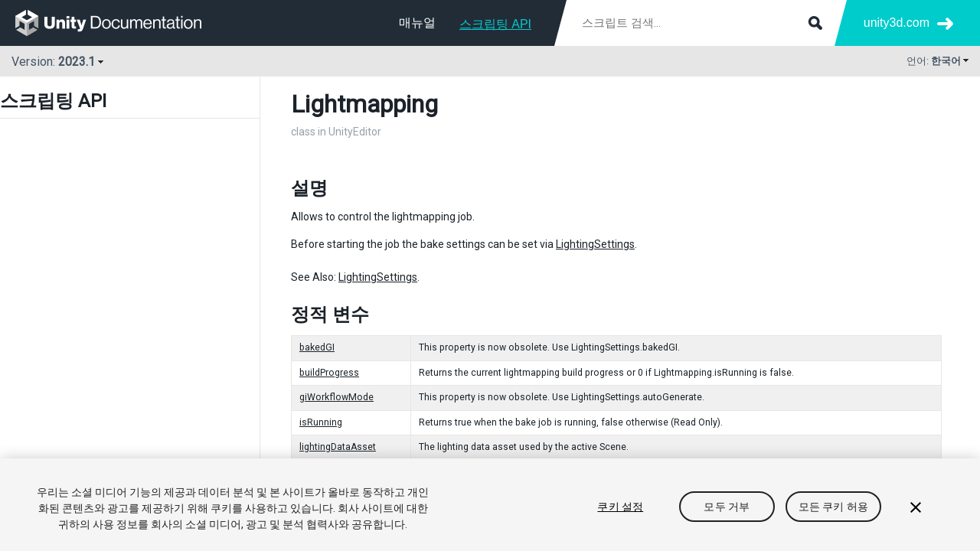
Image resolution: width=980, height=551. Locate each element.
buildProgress (329, 373)
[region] (490, 505)
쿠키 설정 (620, 507)
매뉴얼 (417, 23)
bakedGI (317, 347)
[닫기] (916, 507)
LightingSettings (595, 244)
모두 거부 (727, 507)
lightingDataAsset (338, 447)
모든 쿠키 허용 (833, 507)
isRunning (321, 422)
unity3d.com (897, 23)
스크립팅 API (495, 24)
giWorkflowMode (336, 397)
